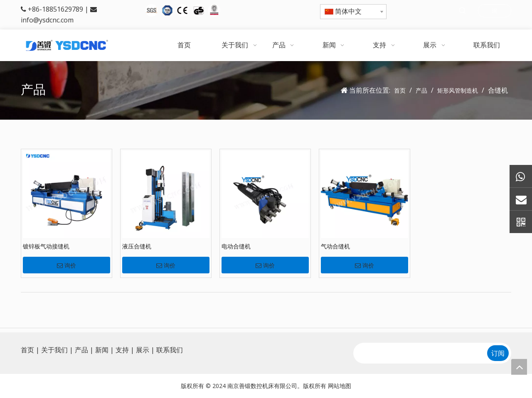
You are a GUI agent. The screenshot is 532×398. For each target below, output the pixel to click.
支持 (122, 350)
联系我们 (170, 350)
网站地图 (340, 386)
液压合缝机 (137, 246)
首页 (27, 350)
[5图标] (183, 10)
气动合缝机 (335, 246)
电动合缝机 (236, 246)
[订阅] (498, 353)
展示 (143, 350)
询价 (66, 265)
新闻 (102, 350)
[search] (419, 353)
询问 (495, 12)
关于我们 (54, 350)
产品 (81, 350)
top (519, 367)
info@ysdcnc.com (47, 20)
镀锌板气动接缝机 (46, 246)
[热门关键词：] (462, 11)
